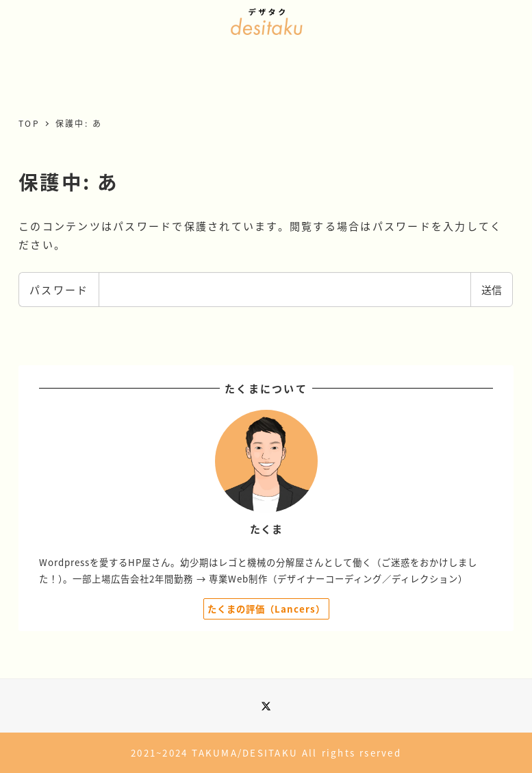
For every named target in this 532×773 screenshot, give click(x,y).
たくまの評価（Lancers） (266, 609)
